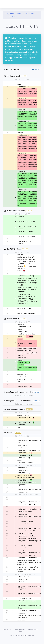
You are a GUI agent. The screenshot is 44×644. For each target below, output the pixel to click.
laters (19, 14)
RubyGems (9, 14)
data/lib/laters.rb (13, 320)
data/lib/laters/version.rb (16, 411)
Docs (21, 635)
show (37, 69)
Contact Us (7, 634)
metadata (10, 435)
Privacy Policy (33, 634)
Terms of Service (20, 634)
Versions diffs (29, 14)
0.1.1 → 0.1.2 (13, 16)
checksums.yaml (13, 76)
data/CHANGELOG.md (16, 211)
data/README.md (14, 250)
